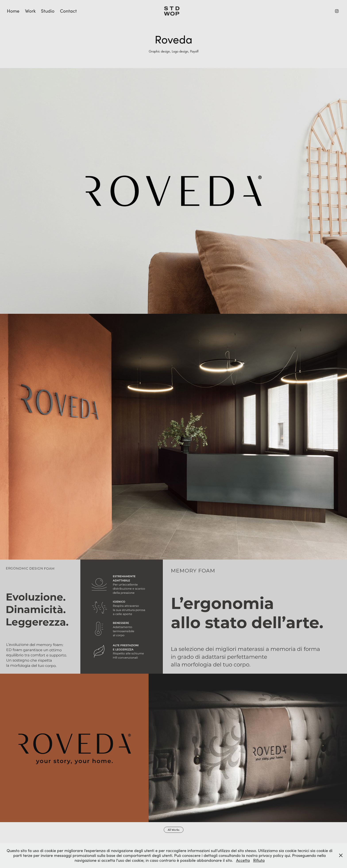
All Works (174, 830)
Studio (48, 11)
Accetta (243, 860)
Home (13, 11)
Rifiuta (259, 860)
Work (30, 11)
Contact (68, 11)
